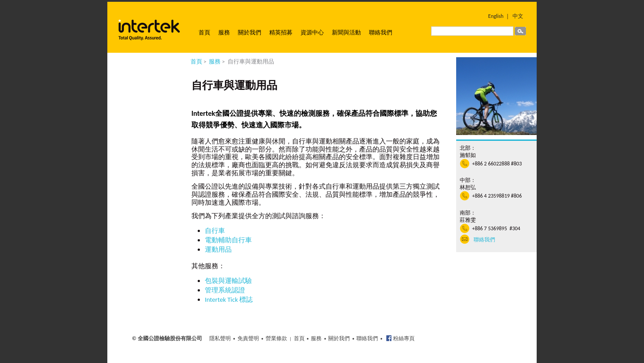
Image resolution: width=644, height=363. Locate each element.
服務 (224, 32)
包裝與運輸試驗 (228, 281)
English (496, 16)
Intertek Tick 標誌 (229, 300)
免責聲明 (248, 338)
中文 (518, 16)
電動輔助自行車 (228, 240)
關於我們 (250, 32)
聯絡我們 (381, 32)
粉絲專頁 (403, 338)
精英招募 (281, 32)
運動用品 (218, 249)
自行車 (215, 231)
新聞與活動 (346, 32)
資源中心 (312, 32)
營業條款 (276, 338)
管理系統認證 (225, 290)
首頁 (204, 32)
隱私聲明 (220, 338)
